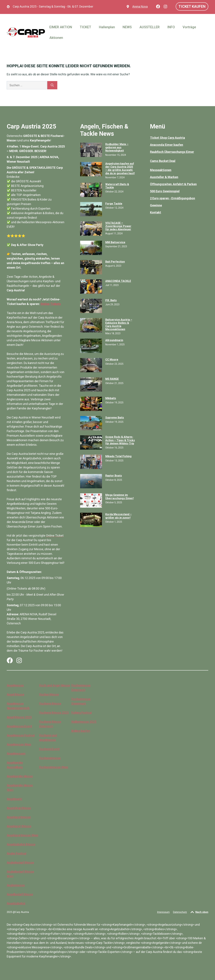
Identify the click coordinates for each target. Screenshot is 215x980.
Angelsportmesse (19, 817)
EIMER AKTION (61, 27)
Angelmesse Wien (19, 744)
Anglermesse (16, 885)
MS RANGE (112, 379)
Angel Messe (15, 694)
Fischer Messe (49, 694)
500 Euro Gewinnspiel (165, 191)
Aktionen (56, 38)
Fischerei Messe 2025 (54, 713)
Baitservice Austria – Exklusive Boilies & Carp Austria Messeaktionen (119, 325)
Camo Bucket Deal (163, 161)
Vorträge (189, 27)
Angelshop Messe (19, 808)
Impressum (163, 912)
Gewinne (156, 205)
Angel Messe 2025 (19, 717)
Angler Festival (16, 853)
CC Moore (112, 360)
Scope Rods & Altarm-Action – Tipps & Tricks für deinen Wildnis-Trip (120, 440)
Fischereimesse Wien (53, 767)
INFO (171, 27)
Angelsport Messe (19, 826)
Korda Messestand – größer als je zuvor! (119, 516)
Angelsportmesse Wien (22, 835)
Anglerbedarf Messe (20, 863)
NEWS (127, 27)
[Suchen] (52, 85)
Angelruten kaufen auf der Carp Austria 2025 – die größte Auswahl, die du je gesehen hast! (120, 168)
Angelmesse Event (19, 726)
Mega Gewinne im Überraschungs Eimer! (120, 497)
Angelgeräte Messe (20, 776)
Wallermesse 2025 (84, 722)
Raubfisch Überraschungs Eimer (172, 152)
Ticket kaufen (192, 6)
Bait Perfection (115, 262)
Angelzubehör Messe (21, 844)
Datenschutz (180, 912)
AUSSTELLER (149, 27)
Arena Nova (140, 6)
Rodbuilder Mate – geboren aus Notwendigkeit (117, 147)
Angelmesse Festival (21, 735)
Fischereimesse (50, 758)
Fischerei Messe (50, 704)
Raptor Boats (114, 476)
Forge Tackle (114, 204)
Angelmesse (15, 685)
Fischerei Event (49, 749)
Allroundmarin (114, 340)
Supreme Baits (115, 418)
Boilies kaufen (81, 731)
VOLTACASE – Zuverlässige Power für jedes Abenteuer (118, 226)
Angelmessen (16, 754)
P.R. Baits (111, 300)
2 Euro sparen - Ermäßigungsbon (173, 198)
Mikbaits (111, 398)
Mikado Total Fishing (118, 456)
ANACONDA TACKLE (118, 281)
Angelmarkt (14, 799)
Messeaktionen (161, 170)
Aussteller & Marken (164, 177)
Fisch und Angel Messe (55, 685)
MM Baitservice (115, 242)
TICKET (85, 27)
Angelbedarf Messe (20, 894)
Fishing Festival (81, 713)
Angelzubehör (16, 903)
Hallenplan (107, 27)
